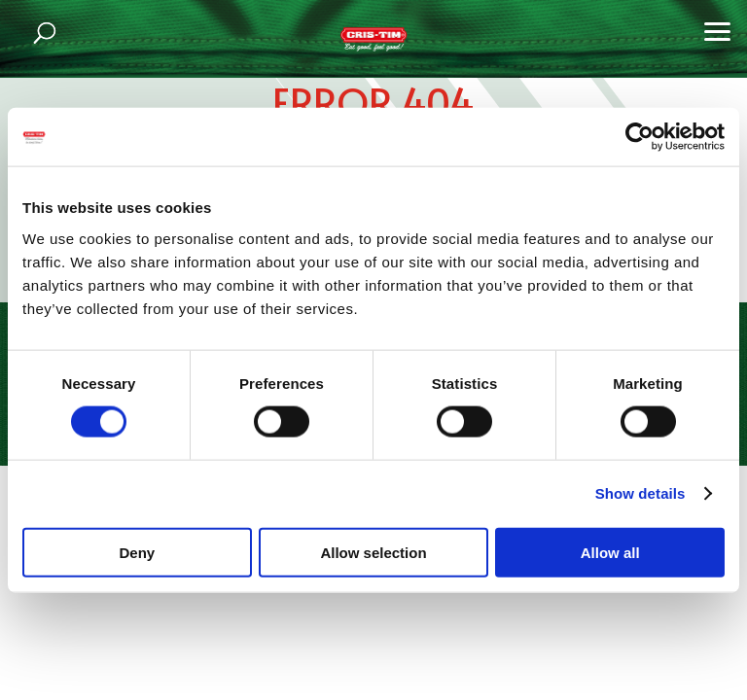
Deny (137, 552)
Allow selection (373, 552)
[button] (718, 29)
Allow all (610, 552)
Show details (640, 493)
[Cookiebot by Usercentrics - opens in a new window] (640, 137)
